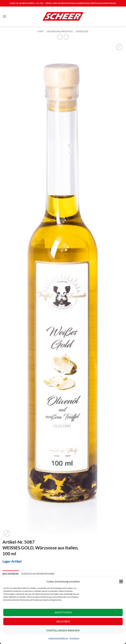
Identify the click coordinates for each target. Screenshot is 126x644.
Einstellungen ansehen (63, 630)
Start (41, 31)
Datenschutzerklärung (58, 638)
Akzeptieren (63, 612)
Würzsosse (82, 31)
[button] (121, 581)
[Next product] (60, 37)
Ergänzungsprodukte (60, 31)
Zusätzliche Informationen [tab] (38, 574)
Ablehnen (63, 621)
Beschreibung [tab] (11, 574)
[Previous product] (66, 37)
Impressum (74, 638)
